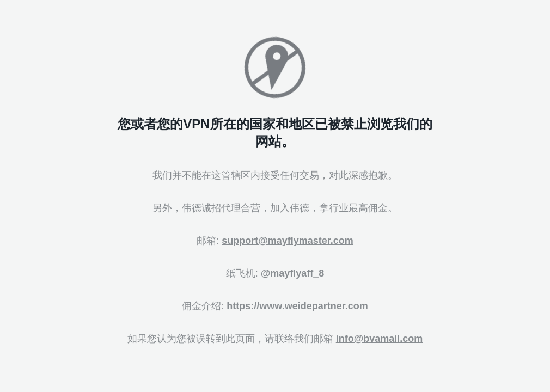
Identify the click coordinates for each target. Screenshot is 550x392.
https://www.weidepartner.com (297, 306)
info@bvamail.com (380, 339)
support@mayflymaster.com (288, 241)
